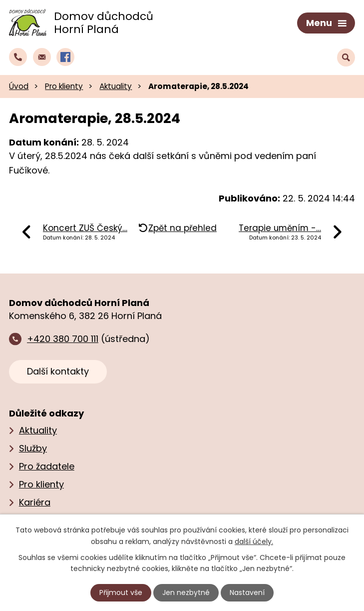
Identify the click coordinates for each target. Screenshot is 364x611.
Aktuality (116, 86)
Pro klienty (64, 86)
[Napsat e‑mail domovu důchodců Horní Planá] (42, 57)
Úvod (19, 86)
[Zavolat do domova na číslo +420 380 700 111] (18, 57)
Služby (33, 448)
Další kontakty (58, 371)
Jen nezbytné (186, 592)
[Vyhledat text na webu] (346, 57)
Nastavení (247, 592)
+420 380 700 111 (63, 339)
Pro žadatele (47, 466)
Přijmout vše (121, 592)
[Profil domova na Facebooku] (65, 57)
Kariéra (35, 502)
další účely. (254, 541)
